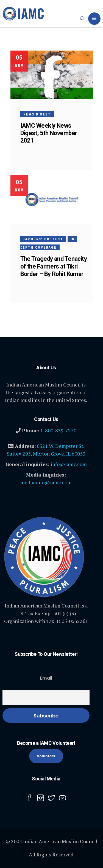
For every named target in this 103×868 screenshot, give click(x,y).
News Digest (37, 114)
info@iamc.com (69, 464)
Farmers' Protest (43, 239)
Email (46, 678)
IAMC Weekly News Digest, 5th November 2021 (49, 133)
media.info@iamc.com (46, 482)
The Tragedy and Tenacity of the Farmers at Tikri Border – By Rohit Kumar (54, 266)
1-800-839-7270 (58, 430)
